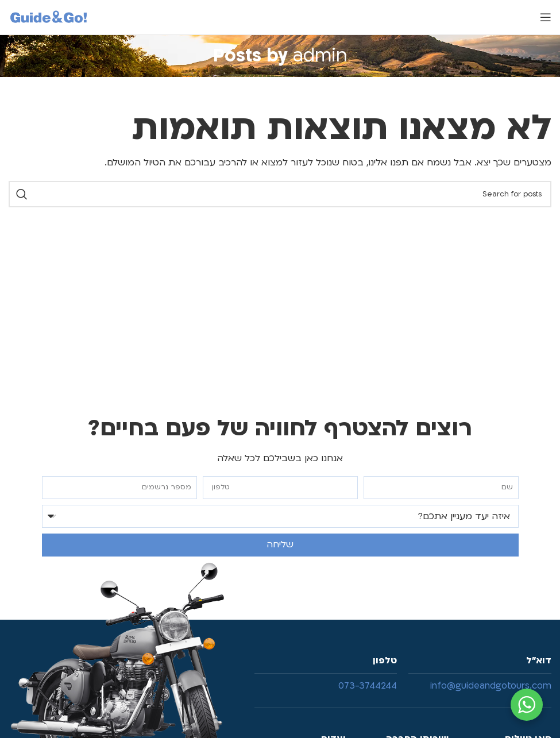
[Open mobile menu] (546, 17)
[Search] (280, 194)
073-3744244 (368, 686)
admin (320, 56)
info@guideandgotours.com (491, 686)
